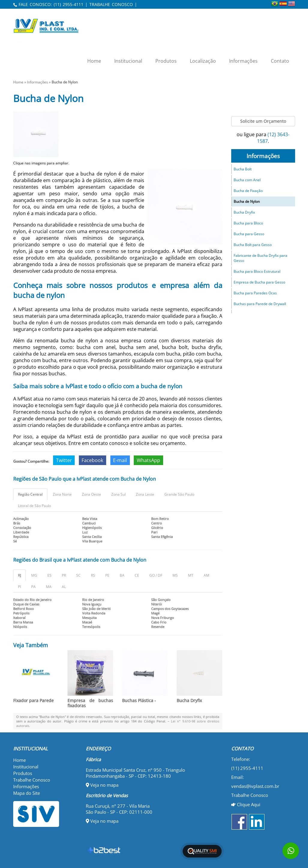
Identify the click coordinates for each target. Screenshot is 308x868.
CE (137, 575)
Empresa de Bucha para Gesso (259, 282)
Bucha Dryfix (189, 700)
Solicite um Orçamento (263, 121)
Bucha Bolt (243, 169)
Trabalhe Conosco (32, 780)
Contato (280, 61)
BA (122, 575)
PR (64, 575)
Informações (243, 61)
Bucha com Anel (247, 180)
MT (191, 575)
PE (107, 575)
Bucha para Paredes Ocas (255, 293)
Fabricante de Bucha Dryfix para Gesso (260, 258)
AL (64, 587)
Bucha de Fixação (248, 191)
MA (49, 587)
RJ (19, 575)
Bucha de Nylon (247, 201)
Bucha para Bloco (248, 223)
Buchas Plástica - (139, 700)
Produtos (166, 61)
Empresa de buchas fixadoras (90, 703)
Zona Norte (62, 494)
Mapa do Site (27, 793)
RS (93, 575)
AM (206, 575)
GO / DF (156, 575)
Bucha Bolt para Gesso (253, 245)
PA (33, 587)
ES (49, 575)
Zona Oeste (91, 494)
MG (34, 575)
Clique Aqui (246, 804)
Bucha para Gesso (249, 234)
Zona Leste (145, 494)
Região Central (30, 494)
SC (78, 575)
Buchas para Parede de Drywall (260, 304)
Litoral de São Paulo (34, 506)
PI (19, 587)
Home (94, 61)
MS (175, 575)
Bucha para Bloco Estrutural (257, 271)
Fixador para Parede (33, 700)
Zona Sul (118, 494)
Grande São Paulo (179, 494)
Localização (203, 61)
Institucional (128, 61)
